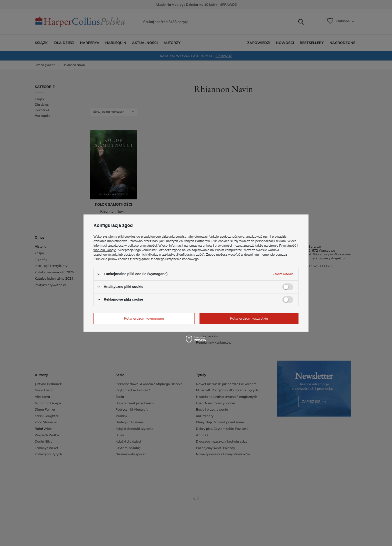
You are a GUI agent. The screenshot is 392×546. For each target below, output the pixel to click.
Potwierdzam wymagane (144, 318)
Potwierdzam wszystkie (249, 318)
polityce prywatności (142, 246)
